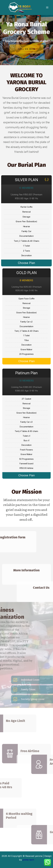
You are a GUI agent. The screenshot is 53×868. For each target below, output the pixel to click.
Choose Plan (26, 263)
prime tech (28, 860)
